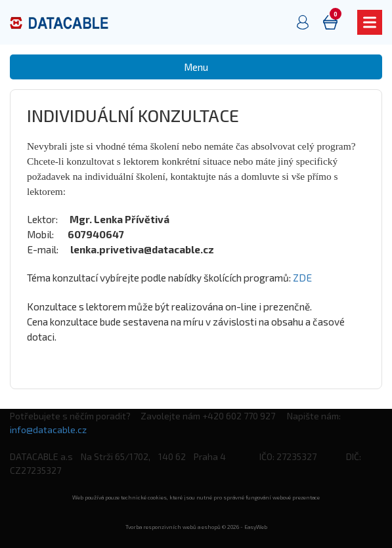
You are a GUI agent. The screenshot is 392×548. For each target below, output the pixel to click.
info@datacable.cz (48, 430)
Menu (196, 67)
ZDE (302, 278)
